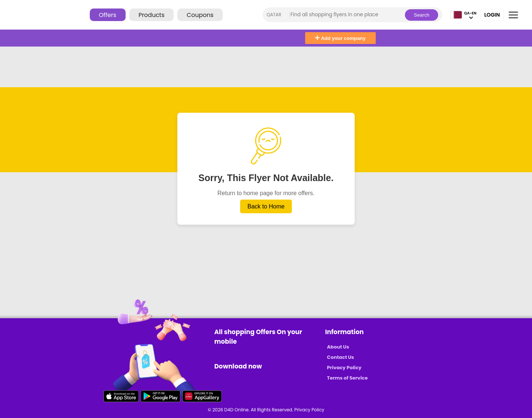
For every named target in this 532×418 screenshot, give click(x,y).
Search (422, 15)
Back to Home (266, 206)
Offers (108, 15)
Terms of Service (347, 378)
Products (151, 15)
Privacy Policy (344, 368)
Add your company (340, 38)
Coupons (200, 15)
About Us (338, 347)
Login (492, 15)
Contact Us (340, 357)
